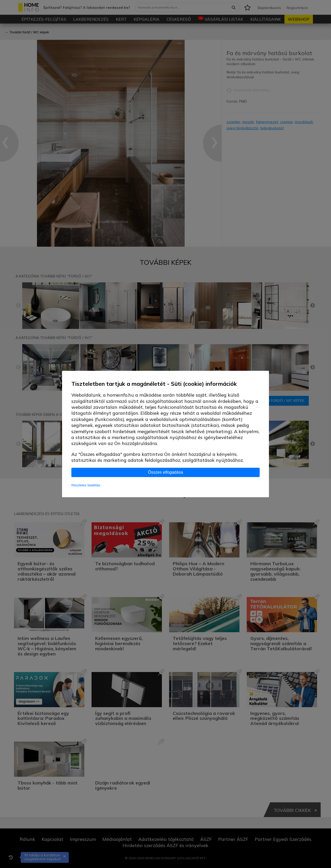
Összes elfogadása (165, 472)
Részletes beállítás (86, 485)
